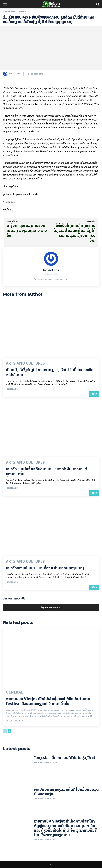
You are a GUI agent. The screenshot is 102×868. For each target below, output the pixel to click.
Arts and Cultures (25, 363)
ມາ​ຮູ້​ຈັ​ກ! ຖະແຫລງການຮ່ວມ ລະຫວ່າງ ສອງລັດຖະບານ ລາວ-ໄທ (27, 230)
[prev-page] (5, 731)
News (22, 12)
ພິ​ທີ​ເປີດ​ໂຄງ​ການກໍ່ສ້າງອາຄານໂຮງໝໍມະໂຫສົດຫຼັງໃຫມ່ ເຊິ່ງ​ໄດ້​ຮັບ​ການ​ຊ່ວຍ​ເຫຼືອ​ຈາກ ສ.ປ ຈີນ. (74, 233)
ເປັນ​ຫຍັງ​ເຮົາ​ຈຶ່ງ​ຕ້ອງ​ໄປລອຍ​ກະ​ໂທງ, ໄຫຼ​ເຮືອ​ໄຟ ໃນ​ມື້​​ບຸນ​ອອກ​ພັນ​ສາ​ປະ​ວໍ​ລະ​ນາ (50, 372)
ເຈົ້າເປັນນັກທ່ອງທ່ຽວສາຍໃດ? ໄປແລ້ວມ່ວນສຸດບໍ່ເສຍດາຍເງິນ (66, 792)
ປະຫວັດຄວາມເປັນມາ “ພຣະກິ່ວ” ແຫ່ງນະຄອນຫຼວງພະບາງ (45, 568)
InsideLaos (15, 74)
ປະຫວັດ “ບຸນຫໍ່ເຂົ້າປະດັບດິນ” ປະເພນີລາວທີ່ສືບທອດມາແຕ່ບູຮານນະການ (47, 471)
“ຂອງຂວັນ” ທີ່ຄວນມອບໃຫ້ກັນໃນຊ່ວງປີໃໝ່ (65, 758)
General (9, 12)
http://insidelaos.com (51, 274)
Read (94, 394)
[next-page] (9, 731)
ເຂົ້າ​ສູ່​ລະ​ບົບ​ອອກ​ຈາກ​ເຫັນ (51, 607)
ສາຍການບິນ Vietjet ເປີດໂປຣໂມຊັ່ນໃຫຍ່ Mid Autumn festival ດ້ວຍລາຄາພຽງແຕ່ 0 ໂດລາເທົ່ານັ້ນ (48, 701)
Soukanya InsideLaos (45, 762)
